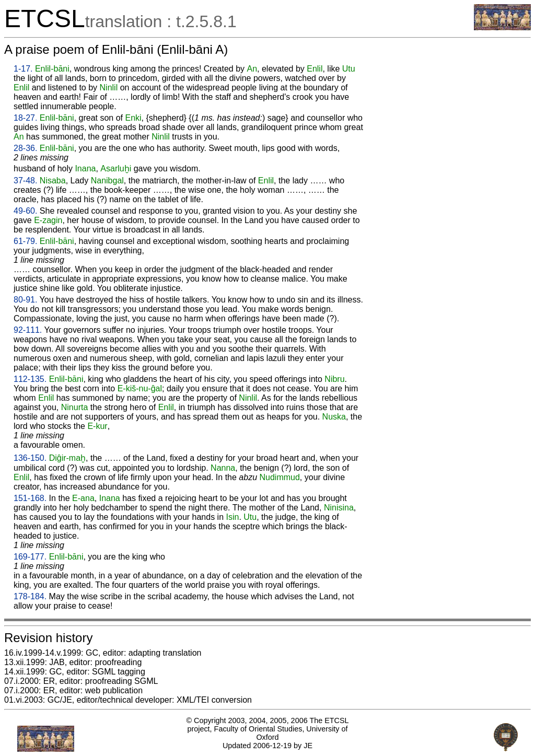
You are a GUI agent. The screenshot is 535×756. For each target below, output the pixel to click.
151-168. (30, 498)
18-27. (25, 118)
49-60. (25, 211)
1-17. (23, 69)
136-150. (30, 458)
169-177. (30, 557)
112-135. (30, 379)
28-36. (25, 148)
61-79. (25, 241)
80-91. (25, 300)
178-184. (30, 596)
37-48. (25, 181)
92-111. (28, 330)
